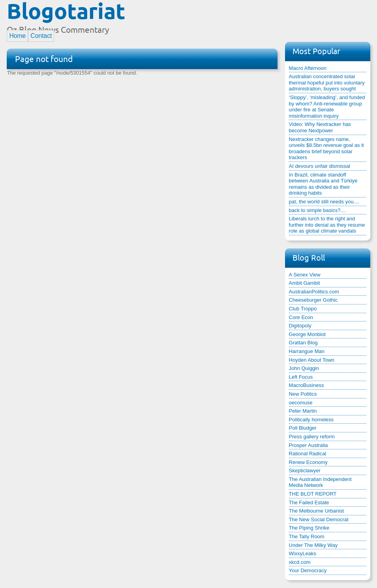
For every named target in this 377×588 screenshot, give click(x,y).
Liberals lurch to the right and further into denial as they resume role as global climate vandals (327, 225)
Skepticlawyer (305, 471)
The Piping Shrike (309, 528)
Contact (41, 36)
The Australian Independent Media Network (320, 482)
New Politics (303, 394)
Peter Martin (303, 411)
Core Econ (301, 317)
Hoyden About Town (312, 360)
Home (17, 36)
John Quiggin (304, 368)
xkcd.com (300, 562)
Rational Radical (308, 454)
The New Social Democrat (319, 519)
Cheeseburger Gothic (313, 300)
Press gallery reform (312, 437)
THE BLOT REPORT (313, 494)
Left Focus (301, 377)
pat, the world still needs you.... (324, 202)
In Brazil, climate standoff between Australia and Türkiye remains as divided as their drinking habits (323, 184)
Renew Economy (308, 462)
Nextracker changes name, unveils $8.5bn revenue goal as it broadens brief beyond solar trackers (326, 148)
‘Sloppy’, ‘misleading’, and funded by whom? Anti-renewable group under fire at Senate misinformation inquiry (327, 107)
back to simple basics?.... (318, 210)
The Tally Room (307, 536)
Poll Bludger (303, 428)
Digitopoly (300, 326)
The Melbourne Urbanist (316, 511)
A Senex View (305, 275)
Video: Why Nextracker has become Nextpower (320, 127)
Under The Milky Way (313, 545)
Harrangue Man (307, 351)
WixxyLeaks (303, 553)
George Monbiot (307, 334)
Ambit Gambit (305, 283)
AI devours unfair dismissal (320, 166)
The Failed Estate (309, 503)
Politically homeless (311, 420)
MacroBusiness (307, 385)
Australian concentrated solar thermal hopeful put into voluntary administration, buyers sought (327, 83)
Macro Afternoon (308, 68)
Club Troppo (303, 309)
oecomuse (301, 403)
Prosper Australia (309, 445)
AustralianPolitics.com (314, 292)
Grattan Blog (303, 343)
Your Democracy (308, 570)
